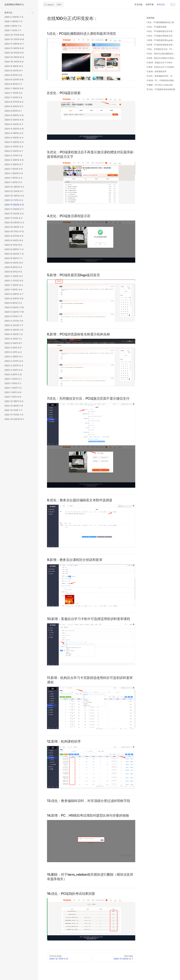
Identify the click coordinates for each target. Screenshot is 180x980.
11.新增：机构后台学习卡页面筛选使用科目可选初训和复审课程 (161, 67)
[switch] (173, 4)
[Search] (53, 4)
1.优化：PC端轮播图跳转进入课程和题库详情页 (161, 22)
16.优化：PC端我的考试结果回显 (161, 89)
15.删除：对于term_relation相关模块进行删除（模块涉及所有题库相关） (161, 85)
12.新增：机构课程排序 (157, 71)
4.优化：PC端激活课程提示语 (160, 36)
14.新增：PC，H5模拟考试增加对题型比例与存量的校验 (161, 80)
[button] (19, 13)
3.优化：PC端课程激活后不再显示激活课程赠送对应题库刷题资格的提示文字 (161, 31)
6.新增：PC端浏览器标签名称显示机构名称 (161, 45)
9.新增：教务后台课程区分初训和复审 (161, 58)
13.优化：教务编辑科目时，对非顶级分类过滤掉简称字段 (161, 76)
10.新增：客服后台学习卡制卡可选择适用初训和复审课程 (161, 62)
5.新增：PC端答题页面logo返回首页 (161, 40)
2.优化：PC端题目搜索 (157, 27)
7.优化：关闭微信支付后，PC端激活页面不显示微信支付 (161, 49)
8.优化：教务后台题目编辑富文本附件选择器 (161, 54)
